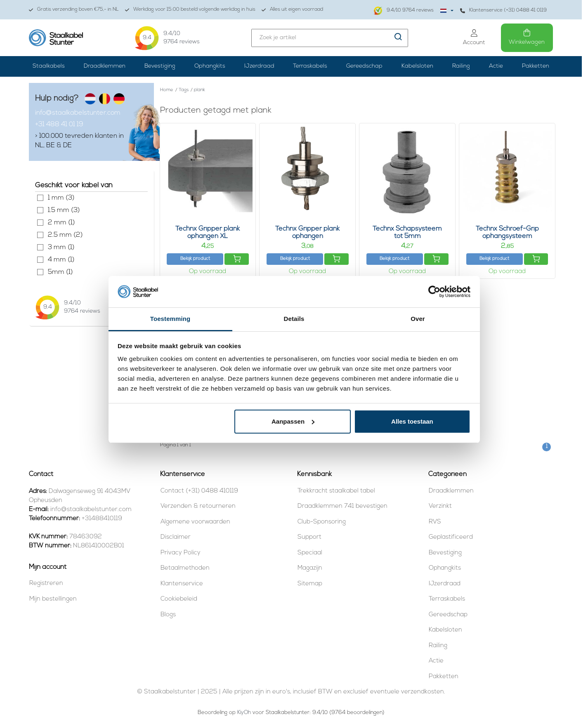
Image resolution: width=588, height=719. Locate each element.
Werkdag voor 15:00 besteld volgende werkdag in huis (190, 10)
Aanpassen (293, 421)
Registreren (46, 583)
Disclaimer (176, 537)
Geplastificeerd (451, 537)
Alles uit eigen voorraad (292, 10)
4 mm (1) (40, 260)
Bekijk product (195, 259)
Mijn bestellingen (53, 599)
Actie (496, 66)
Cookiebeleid (179, 599)
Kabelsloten (417, 66)
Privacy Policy (181, 553)
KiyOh (244, 713)
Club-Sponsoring (322, 522)
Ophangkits (210, 66)
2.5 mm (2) (40, 235)
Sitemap (310, 584)
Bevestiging (160, 66)
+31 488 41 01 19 (59, 125)
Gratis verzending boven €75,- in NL (74, 10)
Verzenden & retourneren (198, 506)
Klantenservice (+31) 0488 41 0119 (503, 11)
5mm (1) (40, 272)
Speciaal (310, 553)
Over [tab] (418, 319)
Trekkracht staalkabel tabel (336, 491)
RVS (435, 522)
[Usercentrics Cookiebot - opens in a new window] (434, 292)
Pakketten (536, 66)
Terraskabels (310, 66)
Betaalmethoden (185, 568)
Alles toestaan (412, 421)
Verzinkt (440, 506)
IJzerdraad (259, 66)
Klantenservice (182, 584)
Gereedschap (364, 66)
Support (309, 537)
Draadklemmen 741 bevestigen (342, 506)
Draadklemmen (105, 66)
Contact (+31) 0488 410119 (199, 491)
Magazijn (310, 568)
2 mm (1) (40, 223)
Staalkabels (49, 66)
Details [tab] (294, 319)
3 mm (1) (40, 247)
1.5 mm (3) (40, 210)
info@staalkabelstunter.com (78, 113)
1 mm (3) (40, 198)
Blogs (168, 615)
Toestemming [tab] (170, 319)
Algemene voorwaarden (195, 522)
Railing (461, 66)
